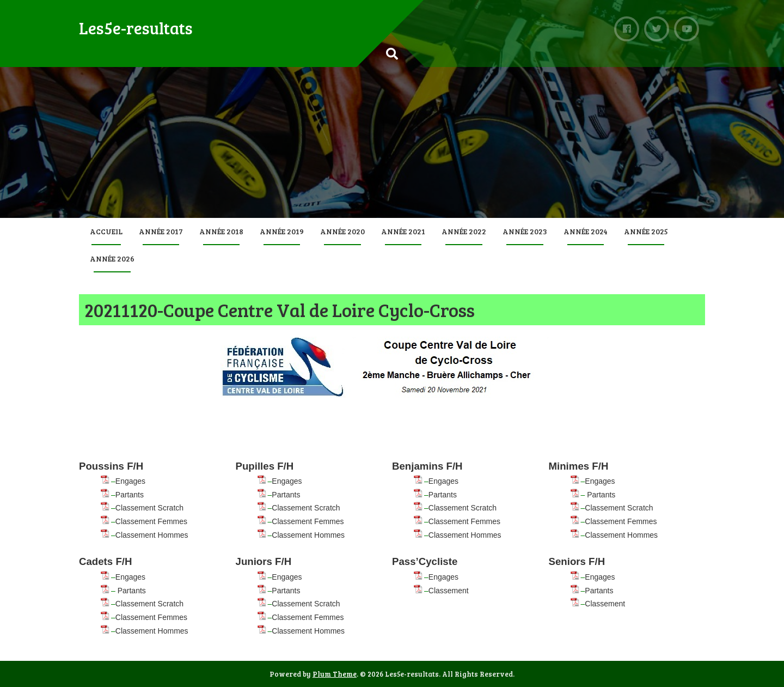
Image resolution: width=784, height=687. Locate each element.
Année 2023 (525, 231)
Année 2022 (464, 231)
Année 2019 (282, 231)
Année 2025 (646, 231)
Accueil (106, 231)
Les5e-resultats (136, 28)
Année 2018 (221, 231)
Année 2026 (112, 259)
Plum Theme (335, 674)
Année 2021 (403, 231)
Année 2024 (586, 231)
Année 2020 (342, 231)
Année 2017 (161, 231)
